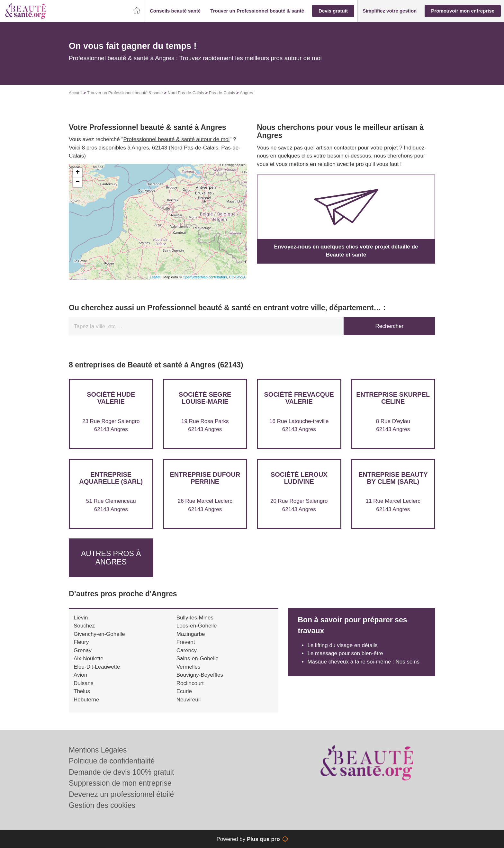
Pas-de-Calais (222, 93)
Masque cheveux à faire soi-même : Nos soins (363, 662)
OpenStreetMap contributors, (206, 277)
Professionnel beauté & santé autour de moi (177, 139)
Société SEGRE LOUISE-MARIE (205, 398)
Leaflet (155, 277)
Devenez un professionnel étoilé (121, 794)
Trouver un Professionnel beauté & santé (125, 93)
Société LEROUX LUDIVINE (299, 478)
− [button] (78, 182)
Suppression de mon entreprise (120, 783)
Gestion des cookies (102, 805)
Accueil (76, 93)
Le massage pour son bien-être (345, 653)
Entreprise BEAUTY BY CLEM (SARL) (393, 478)
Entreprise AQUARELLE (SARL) (111, 478)
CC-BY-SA (237, 277)
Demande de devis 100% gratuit (121, 772)
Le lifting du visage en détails (342, 645)
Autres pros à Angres (111, 558)
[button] (175, 11)
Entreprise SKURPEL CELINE (393, 398)
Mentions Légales (98, 750)
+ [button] (78, 173)
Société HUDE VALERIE (111, 398)
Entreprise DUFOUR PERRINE (205, 478)
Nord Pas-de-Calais (186, 93)
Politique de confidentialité (112, 761)
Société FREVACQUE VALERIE (299, 398)
